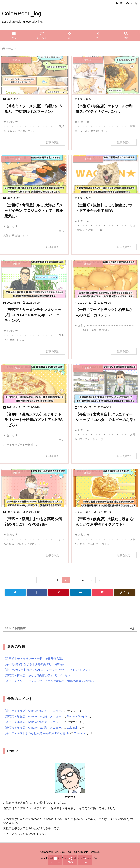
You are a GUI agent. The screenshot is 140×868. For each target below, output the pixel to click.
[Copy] (124, 592)
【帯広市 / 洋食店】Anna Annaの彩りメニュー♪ (33, 711)
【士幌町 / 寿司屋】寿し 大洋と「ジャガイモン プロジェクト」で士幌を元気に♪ (34, 211)
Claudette (80, 733)
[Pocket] (102, 592)
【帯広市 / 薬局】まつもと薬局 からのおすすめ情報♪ (36, 733)
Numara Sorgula (77, 716)
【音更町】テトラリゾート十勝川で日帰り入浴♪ (33, 659)
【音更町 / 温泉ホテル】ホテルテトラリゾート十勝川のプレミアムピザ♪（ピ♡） (34, 420)
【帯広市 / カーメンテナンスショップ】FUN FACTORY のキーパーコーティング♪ (34, 315)
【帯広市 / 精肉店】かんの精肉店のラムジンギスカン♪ (37, 675)
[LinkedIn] (81, 592)
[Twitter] (15, 592)
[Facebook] (37, 592)
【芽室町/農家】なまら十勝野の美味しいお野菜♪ (34, 664)
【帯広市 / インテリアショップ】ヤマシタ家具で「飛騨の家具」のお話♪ (49, 681)
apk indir (72, 728)
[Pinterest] (59, 592)
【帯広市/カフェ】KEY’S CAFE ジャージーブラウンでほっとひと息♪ (46, 670)
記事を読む (53, 142)
